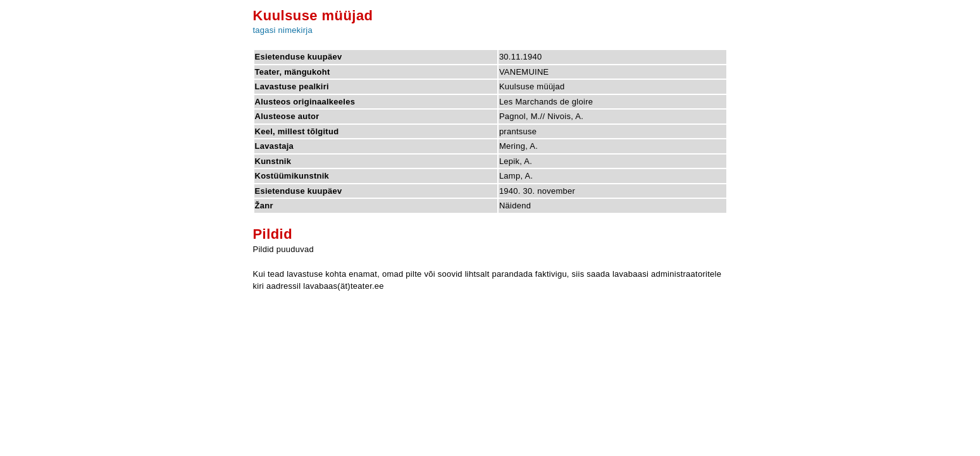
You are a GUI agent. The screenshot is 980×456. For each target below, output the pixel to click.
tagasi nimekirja (283, 30)
